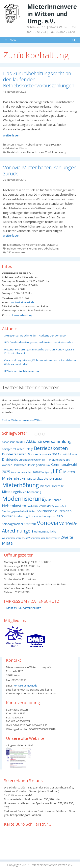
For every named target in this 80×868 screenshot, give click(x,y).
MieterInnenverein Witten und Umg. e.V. (52, 14)
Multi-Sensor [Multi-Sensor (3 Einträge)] (53, 500)
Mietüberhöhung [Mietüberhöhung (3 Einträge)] (31, 492)
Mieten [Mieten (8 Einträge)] (69, 472)
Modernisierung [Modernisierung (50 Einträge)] (23, 498)
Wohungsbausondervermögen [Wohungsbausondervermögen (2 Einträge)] (44, 538)
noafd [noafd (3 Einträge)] (30, 506)
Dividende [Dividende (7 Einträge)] (10, 459)
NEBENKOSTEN (53, 145)
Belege (11, 248)
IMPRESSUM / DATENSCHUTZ (23, 608)
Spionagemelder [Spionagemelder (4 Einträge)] (13, 524)
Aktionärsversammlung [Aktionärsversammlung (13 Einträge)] (49, 441)
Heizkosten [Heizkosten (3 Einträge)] (20, 465)
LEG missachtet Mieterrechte (21, 371)
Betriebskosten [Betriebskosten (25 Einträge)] (51, 448)
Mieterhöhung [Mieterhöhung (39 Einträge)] (20, 485)
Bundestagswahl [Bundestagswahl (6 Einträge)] (15, 454)
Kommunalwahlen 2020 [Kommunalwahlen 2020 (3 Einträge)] (25, 472)
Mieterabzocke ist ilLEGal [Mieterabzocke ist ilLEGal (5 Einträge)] (45, 478)
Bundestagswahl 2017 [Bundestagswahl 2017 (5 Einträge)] (44, 454)
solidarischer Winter (15, 148)
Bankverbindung (22, 315)
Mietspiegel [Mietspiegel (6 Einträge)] (11, 492)
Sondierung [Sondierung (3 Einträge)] (20, 516)
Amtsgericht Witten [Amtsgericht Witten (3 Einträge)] (13, 449)
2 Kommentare (16, 252)
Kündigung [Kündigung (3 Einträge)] (46, 472)
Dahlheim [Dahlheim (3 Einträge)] (71, 454)
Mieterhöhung (16, 245)
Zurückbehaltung (56, 152)
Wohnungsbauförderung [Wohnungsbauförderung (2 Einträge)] (15, 538)
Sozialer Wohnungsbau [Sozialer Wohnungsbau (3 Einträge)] (42, 516)
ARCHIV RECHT (16, 145)
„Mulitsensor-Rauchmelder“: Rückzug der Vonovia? (35, 335)
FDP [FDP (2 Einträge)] (44, 460)
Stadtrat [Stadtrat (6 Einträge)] (30, 524)
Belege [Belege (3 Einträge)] (29, 449)
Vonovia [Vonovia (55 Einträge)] (48, 523)
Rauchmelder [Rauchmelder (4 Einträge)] (43, 506)
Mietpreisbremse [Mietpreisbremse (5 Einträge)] (52, 486)
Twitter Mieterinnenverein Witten (22, 420)
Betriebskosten (17, 152)
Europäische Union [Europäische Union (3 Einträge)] (30, 460)
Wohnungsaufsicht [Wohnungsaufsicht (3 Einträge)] (45, 532)
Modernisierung (36, 245)
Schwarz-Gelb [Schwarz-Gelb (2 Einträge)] (59, 506)
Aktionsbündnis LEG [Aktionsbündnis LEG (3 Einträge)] (14, 442)
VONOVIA (52, 245)
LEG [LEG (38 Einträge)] (58, 471)
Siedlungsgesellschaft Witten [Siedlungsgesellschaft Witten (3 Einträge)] (19, 511)
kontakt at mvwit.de (22, 302)
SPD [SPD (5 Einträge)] (60, 516)
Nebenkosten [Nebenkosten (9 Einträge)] (14, 506)
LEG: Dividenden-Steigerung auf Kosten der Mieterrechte (39, 342)
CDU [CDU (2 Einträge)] (62, 455)
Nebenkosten (34, 145)
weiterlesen (11, 135)
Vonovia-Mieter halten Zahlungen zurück (40, 170)
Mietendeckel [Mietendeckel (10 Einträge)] (14, 478)
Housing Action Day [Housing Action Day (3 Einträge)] (38, 465)
